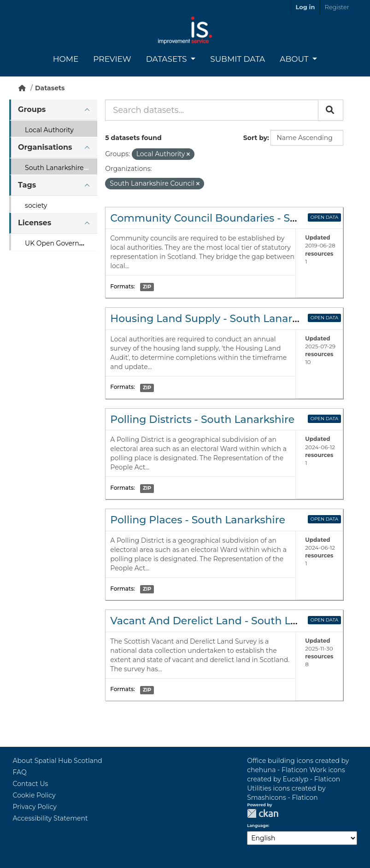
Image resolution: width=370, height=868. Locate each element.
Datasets (167, 59)
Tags (27, 185)
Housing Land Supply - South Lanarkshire (217, 319)
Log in (305, 7)
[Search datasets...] (212, 110)
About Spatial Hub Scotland (58, 761)
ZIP (147, 287)
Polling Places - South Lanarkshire (198, 520)
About (295, 59)
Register (337, 7)
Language (258, 826)
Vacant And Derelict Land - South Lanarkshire (227, 621)
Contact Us (31, 784)
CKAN (263, 813)
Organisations (45, 147)
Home (66, 59)
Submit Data (238, 59)
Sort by (255, 138)
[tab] (53, 110)
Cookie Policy (34, 795)
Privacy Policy (35, 807)
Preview (112, 59)
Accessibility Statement (50, 818)
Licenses (35, 223)
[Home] (22, 88)
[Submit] (331, 110)
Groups (32, 109)
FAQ (20, 772)
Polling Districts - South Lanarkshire (202, 419)
